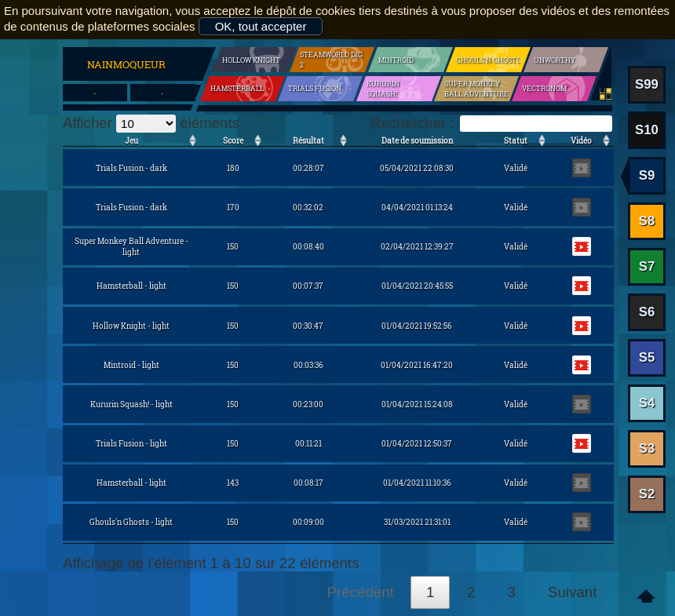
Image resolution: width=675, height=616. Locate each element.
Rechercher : (491, 123)
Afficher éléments (151, 123)
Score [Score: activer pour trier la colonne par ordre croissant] (233, 140)
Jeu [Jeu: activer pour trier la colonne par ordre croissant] (131, 140)
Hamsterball (237, 88)
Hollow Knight (251, 60)
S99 (647, 84)
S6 (647, 312)
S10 (647, 130)
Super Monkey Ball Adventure (476, 89)
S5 (647, 357)
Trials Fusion (315, 88)
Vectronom (544, 88)
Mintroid (396, 60)
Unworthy (555, 60)
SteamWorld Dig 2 (331, 60)
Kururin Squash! (383, 89)
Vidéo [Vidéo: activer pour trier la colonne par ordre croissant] (581, 140)
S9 (647, 175)
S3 (647, 448)
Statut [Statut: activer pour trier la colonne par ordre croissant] (516, 140)
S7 (647, 266)
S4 (647, 403)
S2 (647, 494)
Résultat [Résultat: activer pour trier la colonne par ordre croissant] (308, 140)
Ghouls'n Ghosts (488, 60)
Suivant (572, 592)
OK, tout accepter (261, 26)
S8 (647, 221)
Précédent (361, 592)
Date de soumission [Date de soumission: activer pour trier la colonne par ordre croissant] (417, 140)
